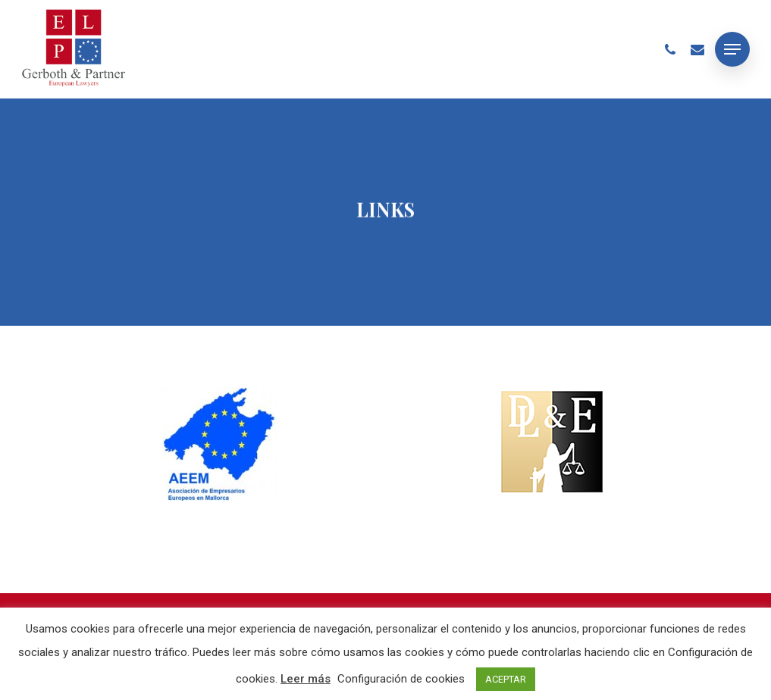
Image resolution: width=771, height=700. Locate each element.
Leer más (306, 679)
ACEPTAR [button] (506, 679)
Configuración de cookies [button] (401, 679)
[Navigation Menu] (732, 49)
